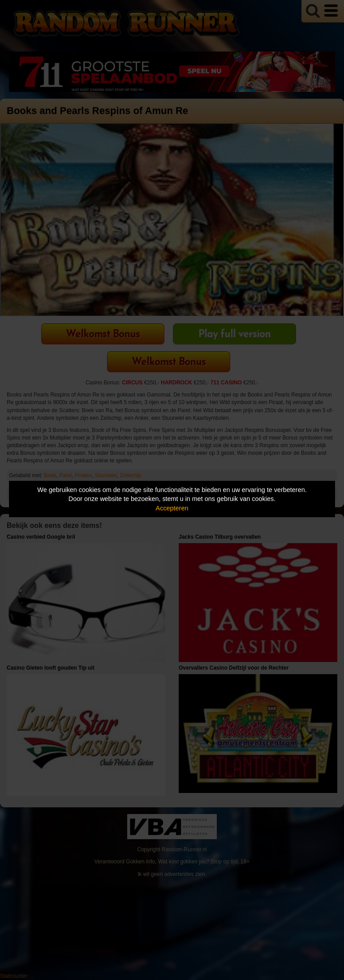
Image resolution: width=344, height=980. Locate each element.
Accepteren (172, 508)
